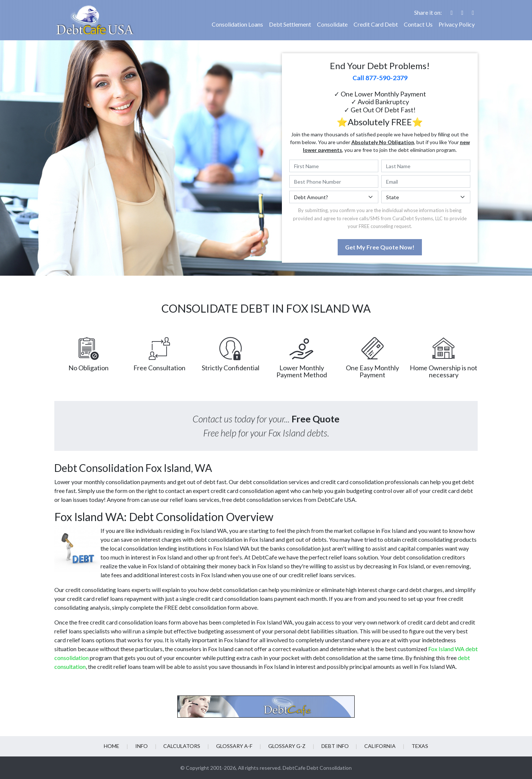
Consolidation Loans (237, 24)
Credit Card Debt (376, 24)
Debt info (334, 746)
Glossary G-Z (287, 746)
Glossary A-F (235, 746)
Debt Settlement (290, 24)
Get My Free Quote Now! (380, 247)
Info (143, 746)
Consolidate (332, 24)
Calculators (183, 746)
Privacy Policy (457, 24)
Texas (418, 746)
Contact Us (418, 24)
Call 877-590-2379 (380, 78)
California (378, 746)
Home (114, 746)
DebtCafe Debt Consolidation (317, 768)
